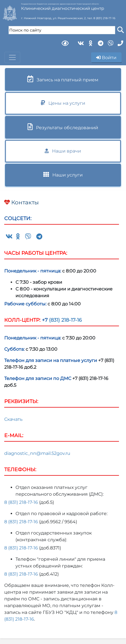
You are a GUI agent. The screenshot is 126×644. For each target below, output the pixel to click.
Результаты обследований (63, 127)
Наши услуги (63, 175)
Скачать (13, 419)
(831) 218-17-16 (65, 320)
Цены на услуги (63, 103)
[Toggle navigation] (12, 57)
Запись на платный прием (63, 79)
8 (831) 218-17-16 (104, 18)
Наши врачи (63, 151)
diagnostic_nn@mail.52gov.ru (37, 453)
